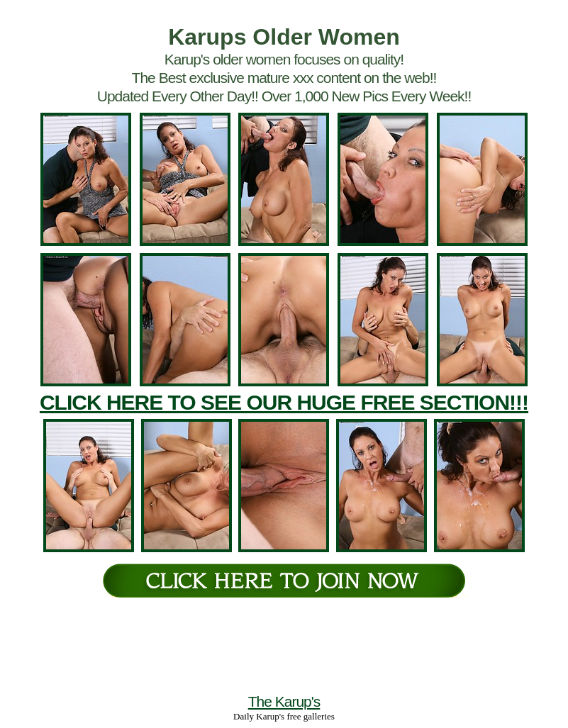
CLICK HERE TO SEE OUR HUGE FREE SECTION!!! (284, 402)
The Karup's (284, 701)
